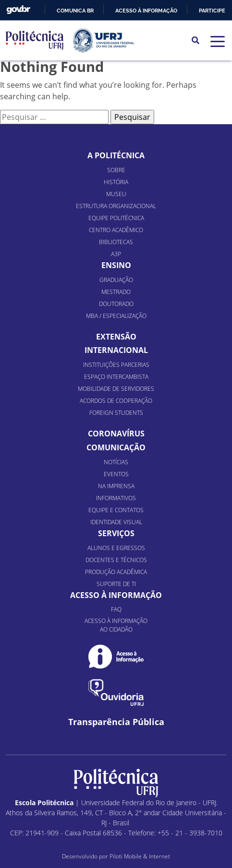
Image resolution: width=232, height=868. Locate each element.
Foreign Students (116, 413)
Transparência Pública (116, 722)
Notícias (116, 462)
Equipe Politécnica (116, 218)
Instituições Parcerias (116, 365)
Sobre (116, 170)
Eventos (116, 474)
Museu (116, 194)
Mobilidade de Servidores (116, 389)
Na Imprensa (116, 486)
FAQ (116, 609)
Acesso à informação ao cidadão (116, 625)
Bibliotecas (116, 242)
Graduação (116, 280)
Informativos (116, 498)
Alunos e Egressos (116, 548)
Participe (212, 11)
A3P (116, 254)
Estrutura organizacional (116, 206)
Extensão (116, 337)
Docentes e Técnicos (116, 560)
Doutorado (116, 304)
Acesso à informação (146, 11)
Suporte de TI (116, 584)
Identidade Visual (116, 522)
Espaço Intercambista (116, 377)
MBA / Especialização (116, 316)
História (116, 182)
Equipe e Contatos (116, 510)
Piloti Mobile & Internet (140, 856)
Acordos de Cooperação (116, 401)
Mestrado (116, 292)
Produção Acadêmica (116, 572)
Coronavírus (116, 434)
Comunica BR (75, 11)
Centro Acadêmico (116, 230)
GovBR (18, 10)
